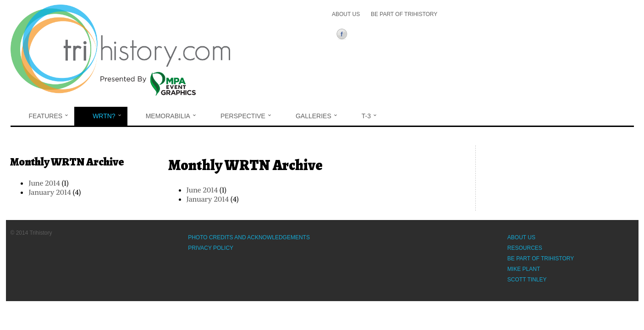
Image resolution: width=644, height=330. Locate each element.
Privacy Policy (211, 248)
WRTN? (107, 116)
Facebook (344, 35)
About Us (346, 14)
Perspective (246, 116)
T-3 (369, 116)
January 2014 (208, 199)
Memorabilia (171, 116)
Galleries (316, 116)
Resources (525, 248)
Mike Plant (524, 269)
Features (49, 116)
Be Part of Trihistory (404, 14)
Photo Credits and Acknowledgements (249, 237)
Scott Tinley (527, 280)
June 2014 (202, 190)
